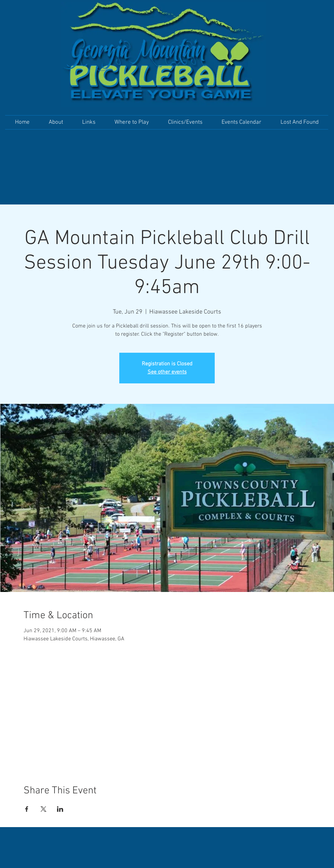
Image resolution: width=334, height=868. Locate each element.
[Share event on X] (43, 809)
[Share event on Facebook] (27, 809)
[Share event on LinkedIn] (60, 809)
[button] (56, 122)
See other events (167, 372)
